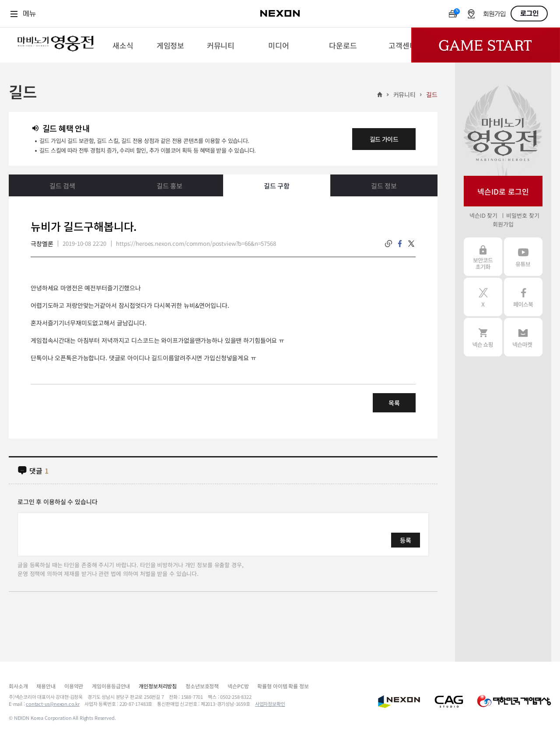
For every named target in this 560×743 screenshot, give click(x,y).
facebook (400, 244)
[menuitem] (123, 45)
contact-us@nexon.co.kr (53, 704)
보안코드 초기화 (483, 257)
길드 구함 (277, 186)
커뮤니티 (404, 94)
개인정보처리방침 (158, 686)
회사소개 (18, 686)
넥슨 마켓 (523, 337)
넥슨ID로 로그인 (503, 191)
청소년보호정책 (202, 686)
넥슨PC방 (238, 686)
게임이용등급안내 (111, 686)
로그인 (529, 14)
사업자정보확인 (270, 704)
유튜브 (523, 257)
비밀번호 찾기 (523, 215)
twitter (411, 244)
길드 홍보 (170, 186)
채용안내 (46, 686)
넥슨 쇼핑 (483, 337)
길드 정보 (384, 186)
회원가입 (494, 14)
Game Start (486, 45)
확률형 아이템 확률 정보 (283, 686)
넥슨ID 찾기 (483, 215)
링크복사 (388, 244)
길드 (432, 94)
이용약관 (74, 686)
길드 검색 (62, 186)
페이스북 (523, 297)
